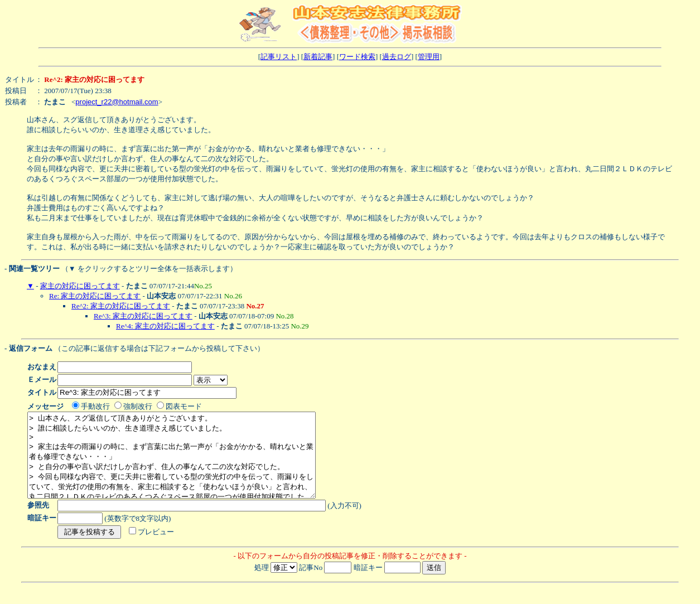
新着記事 (318, 57)
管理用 (429, 57)
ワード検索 (357, 57)
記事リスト (279, 57)
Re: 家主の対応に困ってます (95, 296)
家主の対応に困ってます (80, 286)
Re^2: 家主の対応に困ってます (121, 306)
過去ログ (397, 57)
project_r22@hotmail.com (117, 102)
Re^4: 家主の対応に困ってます (165, 326)
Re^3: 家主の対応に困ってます (143, 316)
